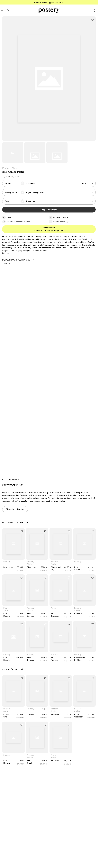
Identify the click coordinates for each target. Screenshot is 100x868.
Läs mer (6, 253)
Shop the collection (15, 509)
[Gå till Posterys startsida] (49, 10)
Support (7, 263)
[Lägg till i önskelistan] (93, 19)
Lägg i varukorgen (49, 210)
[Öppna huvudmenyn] (2, 10)
